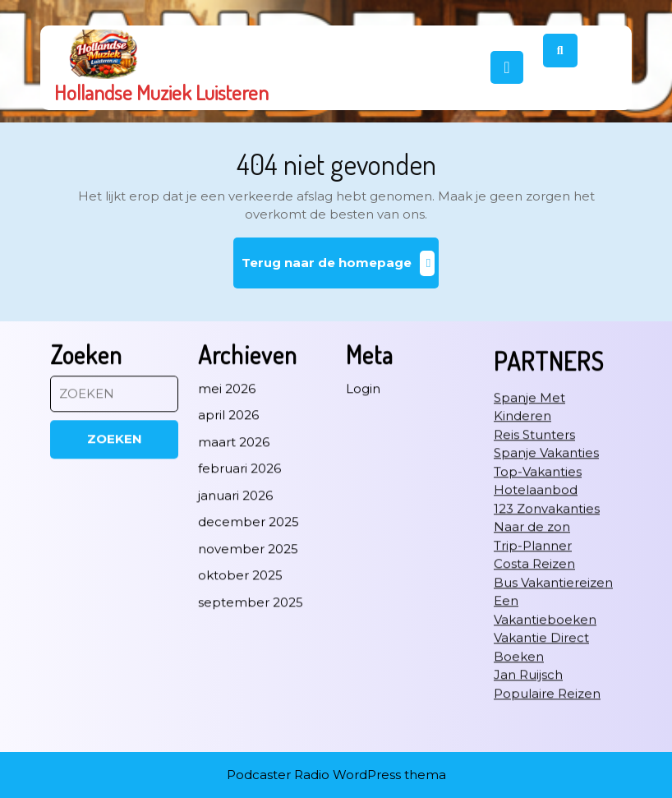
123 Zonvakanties (547, 594)
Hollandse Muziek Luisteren (161, 92)
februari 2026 (239, 554)
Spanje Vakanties (546, 539)
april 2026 (228, 501)
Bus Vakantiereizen (553, 668)
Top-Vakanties (538, 557)
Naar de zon (532, 613)
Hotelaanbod (536, 576)
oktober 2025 (240, 661)
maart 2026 (234, 527)
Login (363, 474)
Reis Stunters (534, 520)
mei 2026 (227, 474)
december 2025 (249, 608)
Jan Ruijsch (528, 761)
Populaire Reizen (547, 779)
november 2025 (248, 634)
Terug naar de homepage (341, 269)
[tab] (507, 67)
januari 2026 (235, 581)
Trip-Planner (533, 631)
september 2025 (251, 687)
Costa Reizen (534, 650)
